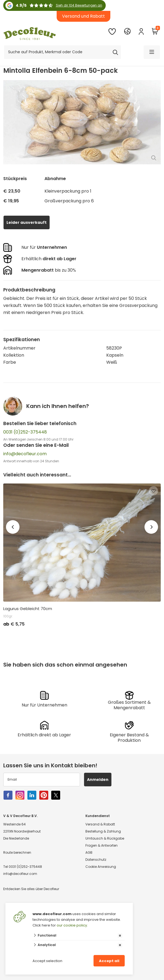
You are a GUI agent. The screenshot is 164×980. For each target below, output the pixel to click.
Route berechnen (17, 852)
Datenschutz (96, 860)
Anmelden (98, 780)
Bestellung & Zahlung (103, 831)
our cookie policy (72, 925)
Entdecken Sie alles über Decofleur (31, 889)
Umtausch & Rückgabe (105, 838)
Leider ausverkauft (27, 222)
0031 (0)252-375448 (25, 432)
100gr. (8, 616)
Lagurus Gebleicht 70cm (28, 609)
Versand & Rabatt (100, 824)
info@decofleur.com (25, 454)
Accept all (109, 961)
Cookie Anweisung (101, 867)
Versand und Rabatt (83, 16)
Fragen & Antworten (102, 845)
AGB (89, 852)
